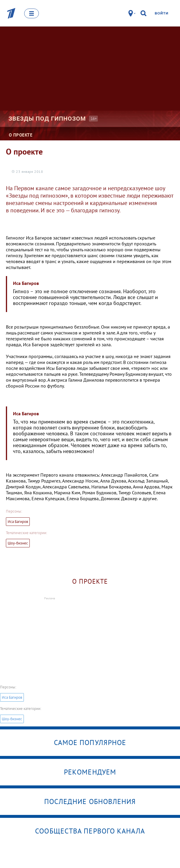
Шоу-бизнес (18, 543)
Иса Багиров (18, 522)
